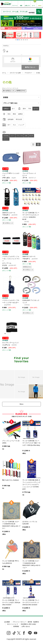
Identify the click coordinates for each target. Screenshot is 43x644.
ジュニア (21, 125)
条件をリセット (30, 67)
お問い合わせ (26, 626)
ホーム (4, 73)
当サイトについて (13, 624)
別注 (9, 114)
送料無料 (11, 119)
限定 (14, 114)
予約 (30, 109)
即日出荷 (19, 119)
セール (36, 109)
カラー (12, 136)
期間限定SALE (21, 91)
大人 (14, 125)
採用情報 (16, 626)
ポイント (6, 139)
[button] (16, 40)
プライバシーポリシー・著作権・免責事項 (26, 622)
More (21, 404)
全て (13, 109)
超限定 (20, 114)
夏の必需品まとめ (9, 91)
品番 (26, 136)
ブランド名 (20, 136)
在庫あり (7, 109)
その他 (38, 73)
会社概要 (7, 622)
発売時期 (6, 136)
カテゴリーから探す (15, 73)
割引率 (31, 136)
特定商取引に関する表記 (28, 624)
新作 (24, 109)
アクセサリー (28, 73)
